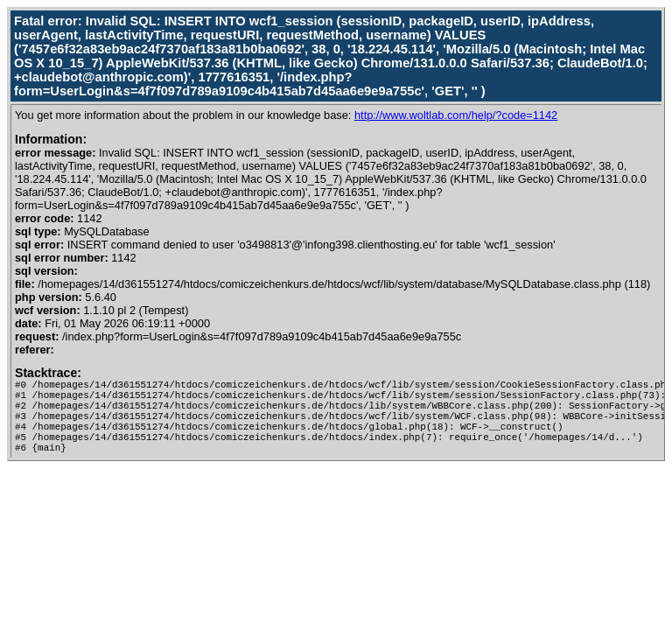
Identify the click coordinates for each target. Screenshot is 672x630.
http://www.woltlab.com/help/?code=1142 (456, 115)
